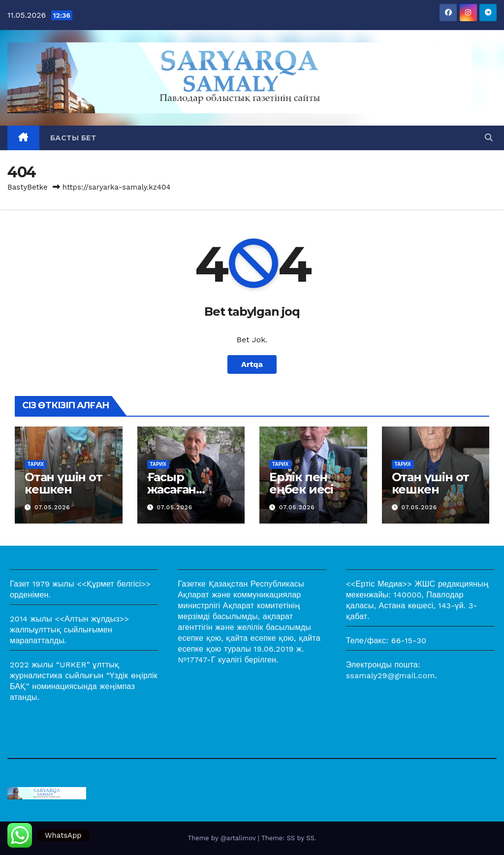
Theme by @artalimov (223, 838)
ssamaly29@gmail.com (391, 675)
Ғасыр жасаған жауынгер (178, 489)
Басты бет (73, 138)
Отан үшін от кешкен (63, 483)
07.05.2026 (52, 507)
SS (310, 838)
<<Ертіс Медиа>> (379, 584)
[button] (489, 138)
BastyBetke (28, 187)
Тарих (36, 464)
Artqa (252, 364)
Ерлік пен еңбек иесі (301, 483)
